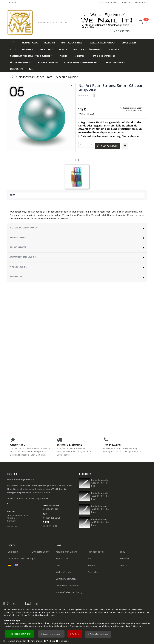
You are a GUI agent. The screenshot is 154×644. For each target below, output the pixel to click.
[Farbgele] (28, 50)
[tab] (77, 195)
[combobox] (60, 22)
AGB (58, 565)
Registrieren (141, 3)
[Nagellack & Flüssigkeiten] (88, 50)
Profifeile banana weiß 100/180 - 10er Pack (100, 509)
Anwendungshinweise (23, 257)
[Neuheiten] (50, 43)
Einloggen (126, 3)
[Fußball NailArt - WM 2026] (102, 43)
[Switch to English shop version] (17, 565)
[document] (77, 622)
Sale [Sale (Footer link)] (90, 559)
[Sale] (31, 69)
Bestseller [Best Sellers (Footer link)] (93, 572)
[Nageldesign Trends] (72, 43)
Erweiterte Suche (41, 552)
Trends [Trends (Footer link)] (91, 565)
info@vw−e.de (50, 526)
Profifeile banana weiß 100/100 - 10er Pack (100, 522)
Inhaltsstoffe (18, 247)
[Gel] (13, 50)
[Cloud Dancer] (129, 43)
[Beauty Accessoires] (48, 62)
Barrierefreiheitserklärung (69, 592)
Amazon (124, 559)
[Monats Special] (30, 43)
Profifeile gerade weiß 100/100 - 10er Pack (100, 496)
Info (12, 195)
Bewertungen (18, 237)
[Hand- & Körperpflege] (105, 56)
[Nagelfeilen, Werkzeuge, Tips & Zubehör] (31, 56)
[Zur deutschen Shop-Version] (10, 565)
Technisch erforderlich (16, 641)
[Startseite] (13, 43)
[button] (98, 635)
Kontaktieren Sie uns (107, 3)
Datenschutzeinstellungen (22, 559)
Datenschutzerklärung (68, 586)
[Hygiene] (64, 56)
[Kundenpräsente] (116, 62)
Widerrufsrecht (64, 572)
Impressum (62, 559)
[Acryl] (63, 50)
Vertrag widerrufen (66, 579)
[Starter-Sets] (16, 69)
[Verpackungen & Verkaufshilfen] (82, 62)
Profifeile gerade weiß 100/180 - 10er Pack (100, 483)
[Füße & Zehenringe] (21, 62)
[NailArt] (114, 50)
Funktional (64, 641)
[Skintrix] (81, 56)
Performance (36, 641)
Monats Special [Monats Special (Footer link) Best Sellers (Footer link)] (96, 552)
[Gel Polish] (46, 50)
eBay (123, 552)
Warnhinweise (18, 267)
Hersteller (16, 277)
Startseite (13, 77)
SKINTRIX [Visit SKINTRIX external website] (124, 565)
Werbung (51, 641)
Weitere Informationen (23, 228)
